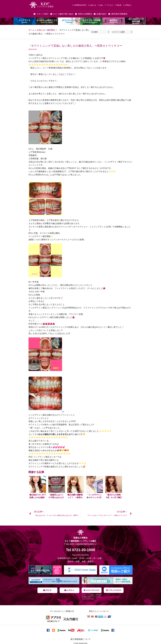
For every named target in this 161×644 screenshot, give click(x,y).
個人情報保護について (80, 639)
